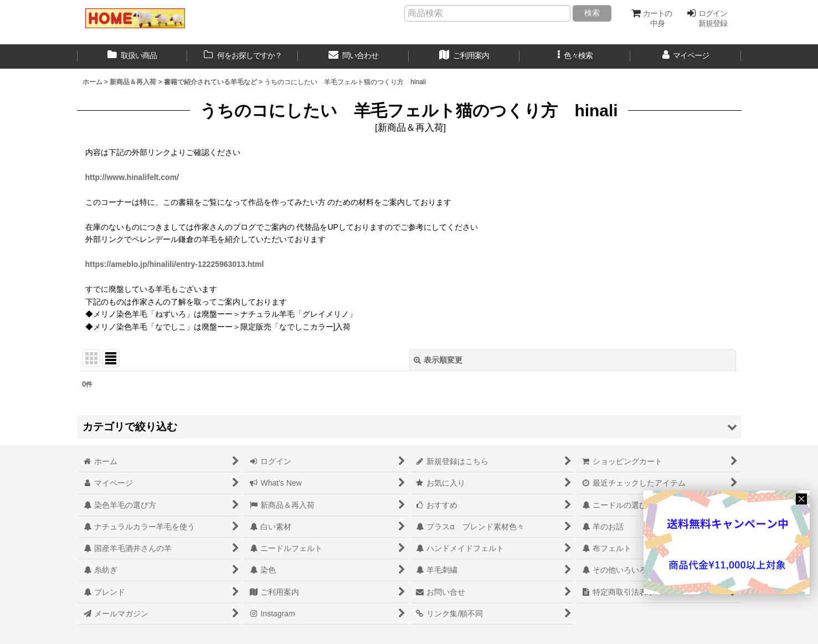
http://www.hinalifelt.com (131, 177)
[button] (575, 56)
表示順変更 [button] (438, 360)
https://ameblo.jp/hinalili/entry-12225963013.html (175, 264)
